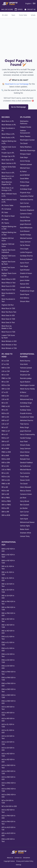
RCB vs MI (5, 491)
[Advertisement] (18, 39)
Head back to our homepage (17, 84)
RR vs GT (5, 434)
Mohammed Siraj (26, 399)
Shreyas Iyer (25, 186)
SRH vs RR (5, 512)
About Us (10, 858)
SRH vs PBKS (6, 505)
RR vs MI (5, 487)
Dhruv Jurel (24, 396)
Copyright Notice (9, 861)
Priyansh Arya (25, 193)
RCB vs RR (5, 508)
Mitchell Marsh (26, 470)
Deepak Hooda (26, 127)
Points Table (23, 15)
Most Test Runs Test (9, 312)
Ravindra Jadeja (26, 378)
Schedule (34, 15)
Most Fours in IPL (8, 173)
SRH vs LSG (6, 480)
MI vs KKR (5, 448)
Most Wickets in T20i (9, 348)
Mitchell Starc (25, 168)
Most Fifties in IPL (8, 134)
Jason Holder (25, 280)
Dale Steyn (24, 157)
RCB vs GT (5, 438)
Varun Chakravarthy (27, 434)
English (28, 4)
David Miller (25, 178)
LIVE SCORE (6, 9)
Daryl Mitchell (25, 221)
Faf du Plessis (25, 245)
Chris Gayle (24, 249)
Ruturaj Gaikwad (26, 259)
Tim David (24, 143)
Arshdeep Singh (26, 189)
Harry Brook (25, 501)
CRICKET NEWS (30, 9)
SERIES (18, 9)
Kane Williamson (26, 228)
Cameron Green (26, 214)
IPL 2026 (5, 15)
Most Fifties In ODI (8, 279)
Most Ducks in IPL (8, 138)
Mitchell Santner (26, 238)
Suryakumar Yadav (27, 417)
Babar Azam (25, 529)
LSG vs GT (5, 424)
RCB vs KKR (6, 459)
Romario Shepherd (27, 210)
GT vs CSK (5, 364)
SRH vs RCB (6, 515)
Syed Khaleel (25, 270)
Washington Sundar (27, 140)
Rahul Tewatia (25, 136)
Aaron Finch (25, 263)
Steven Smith (25, 480)
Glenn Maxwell (26, 487)
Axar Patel (24, 441)
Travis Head (24, 477)
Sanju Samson (25, 242)
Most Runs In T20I (8, 308)
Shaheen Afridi (26, 533)
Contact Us (18, 858)
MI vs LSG (5, 466)
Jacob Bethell (25, 175)
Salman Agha (25, 526)
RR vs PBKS (6, 498)
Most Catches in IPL (9, 163)
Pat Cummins (25, 473)
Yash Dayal (24, 266)
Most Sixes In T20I (8, 319)
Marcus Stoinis (26, 491)
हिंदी (34, 4)
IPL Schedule (6, 209)
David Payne (25, 294)
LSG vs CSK (6, 371)
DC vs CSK (5, 361)
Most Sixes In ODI (8, 315)
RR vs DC (5, 410)
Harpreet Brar (25, 207)
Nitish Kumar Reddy (27, 389)
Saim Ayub (24, 519)
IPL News (5, 219)
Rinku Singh (25, 427)
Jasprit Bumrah (26, 224)
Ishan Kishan (25, 452)
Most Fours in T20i (8, 332)
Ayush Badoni (25, 382)
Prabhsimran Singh (27, 291)
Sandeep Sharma (26, 256)
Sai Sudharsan (25, 466)
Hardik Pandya (26, 235)
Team (13, 15)
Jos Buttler (24, 508)
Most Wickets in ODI (9, 341)
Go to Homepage (18, 107)
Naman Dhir (25, 284)
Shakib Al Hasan (26, 273)
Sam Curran (25, 203)
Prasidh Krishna (26, 413)
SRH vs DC (5, 417)
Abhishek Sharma (27, 200)
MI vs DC (5, 403)
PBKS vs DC (6, 406)
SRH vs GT (5, 441)
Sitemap (19, 865)
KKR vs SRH (6, 463)
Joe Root (23, 498)
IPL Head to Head (8, 216)
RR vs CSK (5, 382)
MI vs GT (5, 427)
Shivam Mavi (25, 301)
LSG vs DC (5, 399)
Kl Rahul (23, 392)
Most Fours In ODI (8, 286)
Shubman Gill (25, 375)
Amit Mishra (25, 298)
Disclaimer (27, 858)
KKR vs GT (5, 420)
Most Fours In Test (8, 290)
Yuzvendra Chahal (27, 196)
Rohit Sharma (25, 361)
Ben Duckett (25, 505)
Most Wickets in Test (9, 345)
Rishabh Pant (25, 459)
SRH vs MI (5, 494)
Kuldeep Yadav (26, 410)
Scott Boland (25, 231)
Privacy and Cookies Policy (25, 861)
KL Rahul (23, 171)
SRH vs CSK (6, 389)
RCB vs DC (5, 413)
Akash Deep (25, 456)
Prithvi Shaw (25, 182)
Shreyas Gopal (25, 154)
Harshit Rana (25, 217)
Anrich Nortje (25, 161)
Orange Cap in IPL (8, 156)
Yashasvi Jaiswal (26, 164)
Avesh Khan (24, 277)
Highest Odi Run (8, 305)
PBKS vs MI (6, 484)
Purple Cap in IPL (8, 153)
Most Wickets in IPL (9, 125)
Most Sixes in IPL (8, 160)
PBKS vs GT (6, 431)
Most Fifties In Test (8, 283)
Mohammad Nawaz (27, 522)
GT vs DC (5, 392)
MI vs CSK (5, 375)
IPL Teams (5, 223)
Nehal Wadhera (26, 147)
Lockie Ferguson (26, 252)
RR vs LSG (5, 473)
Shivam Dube (25, 445)
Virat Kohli (24, 364)
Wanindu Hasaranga (28, 150)
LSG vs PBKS (6, 470)
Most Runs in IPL (8, 121)
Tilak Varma (24, 424)
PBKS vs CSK (6, 378)
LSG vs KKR (6, 445)
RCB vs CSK (6, 385)
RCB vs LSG (6, 477)
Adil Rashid (24, 515)
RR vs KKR (5, 456)
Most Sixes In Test (8, 322)
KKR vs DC (5, 396)
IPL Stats (5, 212)
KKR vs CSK (6, 368)
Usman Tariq (25, 536)
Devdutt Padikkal (26, 463)
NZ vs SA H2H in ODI (9, 806)
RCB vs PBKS (6, 501)
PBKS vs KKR (6, 452)
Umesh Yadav (25, 287)
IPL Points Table (7, 205)
